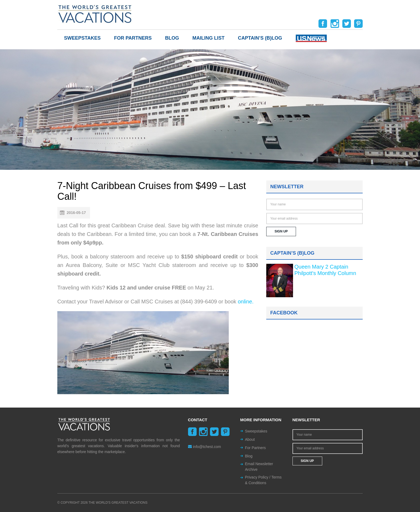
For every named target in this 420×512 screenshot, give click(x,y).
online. (246, 302)
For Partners (133, 38)
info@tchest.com (205, 447)
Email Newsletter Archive (259, 467)
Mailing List (208, 38)
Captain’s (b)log (260, 38)
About (250, 439)
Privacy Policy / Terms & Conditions (263, 480)
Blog (172, 38)
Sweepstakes (82, 38)
